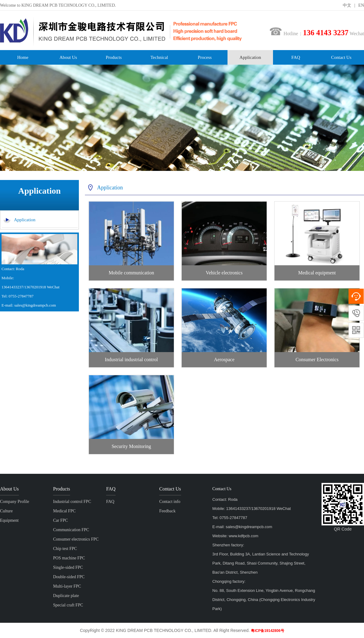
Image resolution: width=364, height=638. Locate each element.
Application (250, 57)
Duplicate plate (66, 596)
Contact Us (341, 57)
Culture (6, 511)
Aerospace (224, 360)
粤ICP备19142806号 (267, 631)
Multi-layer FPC (67, 586)
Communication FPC (71, 530)
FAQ (296, 57)
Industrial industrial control (131, 360)
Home (23, 57)
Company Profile (15, 502)
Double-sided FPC (69, 577)
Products (114, 57)
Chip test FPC (65, 549)
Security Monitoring (131, 446)
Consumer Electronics (317, 360)
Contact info (170, 502)
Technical (159, 57)
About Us (68, 57)
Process (205, 57)
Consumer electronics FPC (76, 539)
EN (361, 5)
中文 (347, 5)
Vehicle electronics (224, 273)
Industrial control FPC (72, 502)
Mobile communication (131, 273)
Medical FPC (64, 511)
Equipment (9, 520)
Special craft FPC (68, 605)
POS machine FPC (69, 558)
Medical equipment (317, 273)
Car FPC (61, 520)
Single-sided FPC (68, 567)
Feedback (167, 511)
